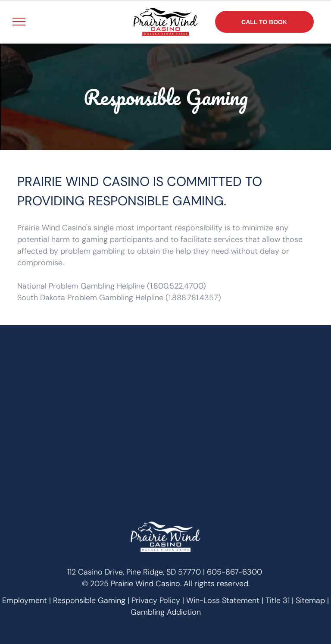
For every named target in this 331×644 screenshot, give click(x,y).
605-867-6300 (234, 572)
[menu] (19, 22)
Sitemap (310, 600)
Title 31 (278, 600)
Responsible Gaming (89, 600)
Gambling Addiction (166, 612)
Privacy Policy (156, 600)
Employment (25, 600)
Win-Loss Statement (223, 600)
